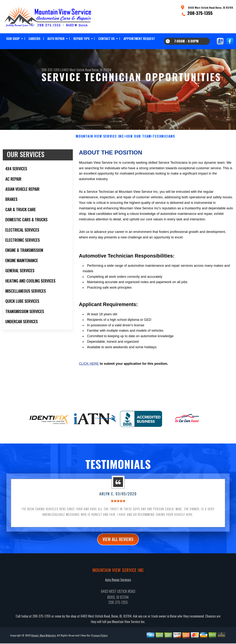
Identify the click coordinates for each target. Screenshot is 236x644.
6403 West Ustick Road (77, 70)
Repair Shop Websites (44, 639)
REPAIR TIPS (81, 39)
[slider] (118, 504)
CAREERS (34, 39)
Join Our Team (138, 139)
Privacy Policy (99, 639)
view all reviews (118, 542)
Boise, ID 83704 (102, 70)
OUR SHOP (13, 39)
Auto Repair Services (118, 583)
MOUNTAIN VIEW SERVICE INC (100, 139)
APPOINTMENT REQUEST (139, 39)
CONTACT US (106, 39)
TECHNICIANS (164, 139)
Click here (89, 367)
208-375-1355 (200, 13)
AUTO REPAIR (56, 39)
